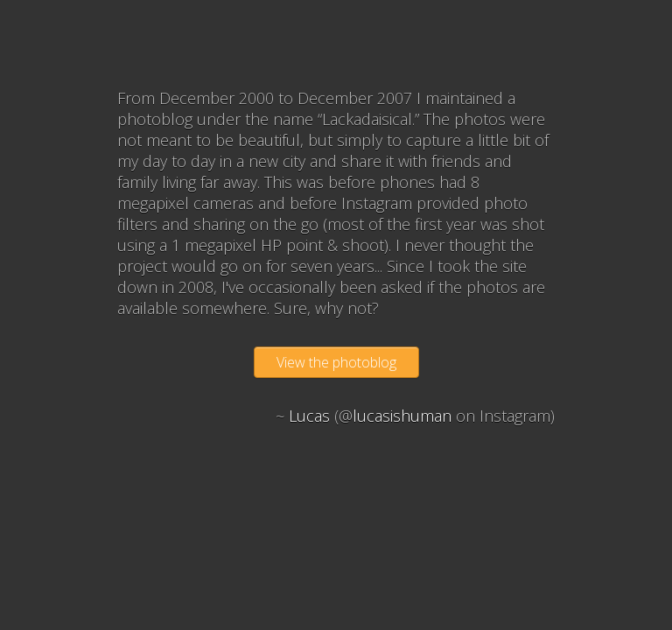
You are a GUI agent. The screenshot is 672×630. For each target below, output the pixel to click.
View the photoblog (336, 362)
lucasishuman (402, 416)
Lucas (309, 416)
